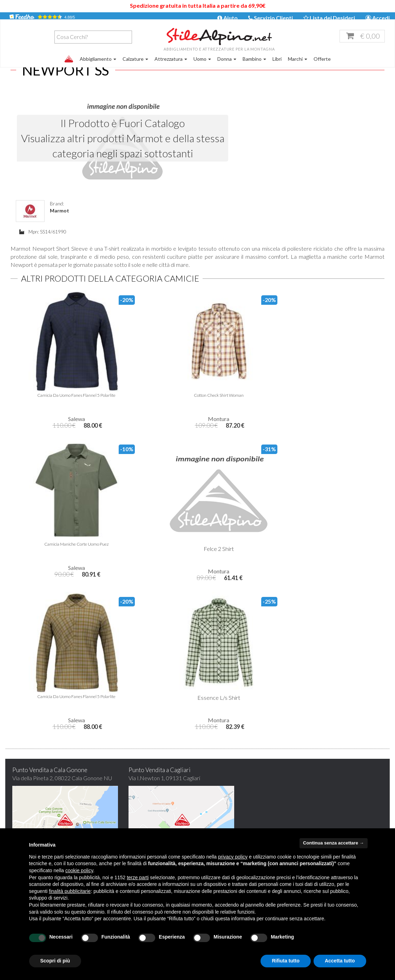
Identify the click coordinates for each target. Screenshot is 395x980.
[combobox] (50, 45)
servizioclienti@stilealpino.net (252, 788)
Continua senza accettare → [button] (333, 843)
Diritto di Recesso (320, 817)
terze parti (138, 877)
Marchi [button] (298, 67)
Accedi (378, 18)
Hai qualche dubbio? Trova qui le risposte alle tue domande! (340, 633)
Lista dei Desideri (329, 18)
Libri (277, 67)
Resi (303, 807)
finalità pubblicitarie (70, 891)
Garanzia (309, 788)
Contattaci (120, 798)
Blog (113, 788)
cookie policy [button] (79, 870)
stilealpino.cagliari (249, 807)
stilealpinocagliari (239, 798)
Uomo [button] (202, 67)
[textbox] (51, 45)
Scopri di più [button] (55, 961)
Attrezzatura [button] (171, 67)
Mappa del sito (125, 827)
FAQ (113, 817)
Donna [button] (227, 67)
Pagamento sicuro (320, 798)
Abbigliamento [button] (98, 67)
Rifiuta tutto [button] (286, 961)
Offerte (322, 67)
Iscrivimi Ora (245, 720)
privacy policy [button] (233, 857)
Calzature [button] (135, 67)
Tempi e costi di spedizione (330, 778)
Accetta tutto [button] (340, 961)
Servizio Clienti (271, 18)
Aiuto (228, 18)
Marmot (252, 115)
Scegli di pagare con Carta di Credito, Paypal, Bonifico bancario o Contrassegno (340, 721)
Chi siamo (119, 778)
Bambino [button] (254, 67)
